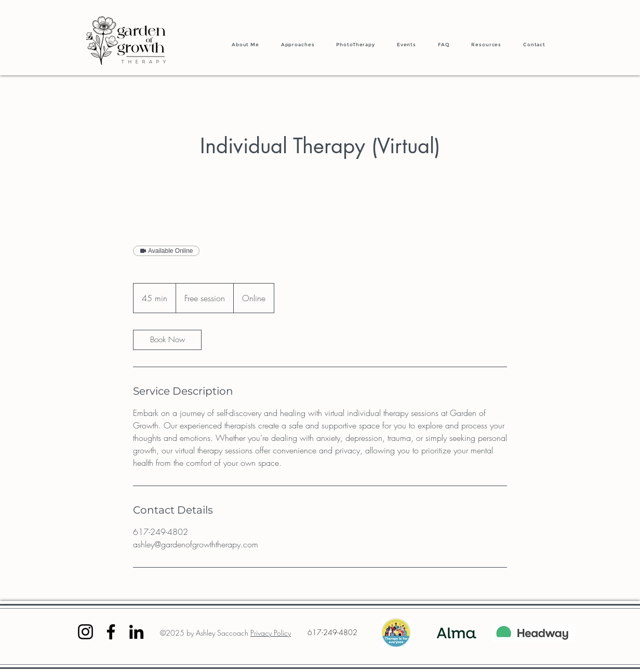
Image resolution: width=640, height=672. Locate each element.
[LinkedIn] (136, 632)
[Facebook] (111, 632)
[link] (167, 340)
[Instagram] (85, 632)
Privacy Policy (271, 633)
